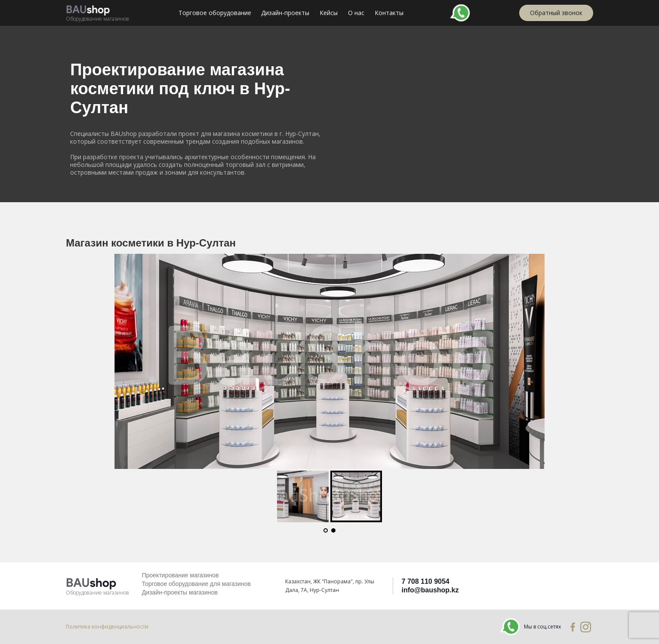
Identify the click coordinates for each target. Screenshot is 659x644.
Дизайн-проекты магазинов (180, 592)
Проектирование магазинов (180, 575)
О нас (356, 13)
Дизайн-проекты (285, 13)
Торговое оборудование (215, 13)
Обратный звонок (556, 13)
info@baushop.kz (430, 590)
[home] (97, 13)
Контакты (389, 13)
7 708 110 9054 (426, 581)
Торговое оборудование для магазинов (196, 584)
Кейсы (329, 13)
